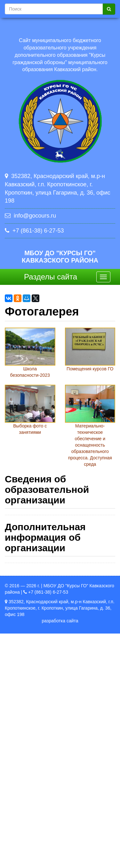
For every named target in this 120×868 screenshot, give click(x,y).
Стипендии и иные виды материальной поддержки (53, 675)
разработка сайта (60, 855)
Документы (27, 554)
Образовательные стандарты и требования (61, 723)
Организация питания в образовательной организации (56, 707)
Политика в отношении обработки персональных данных (48, 788)
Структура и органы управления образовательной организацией (46, 538)
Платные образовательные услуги (51, 632)
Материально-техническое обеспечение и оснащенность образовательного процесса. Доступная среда (90, 445)
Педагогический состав (40, 593)
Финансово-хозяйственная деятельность (58, 645)
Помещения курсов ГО (90, 369)
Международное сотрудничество (50, 691)
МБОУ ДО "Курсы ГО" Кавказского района (60, 257)
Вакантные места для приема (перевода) (59, 658)
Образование (30, 567)
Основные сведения (37, 522)
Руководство (29, 580)
